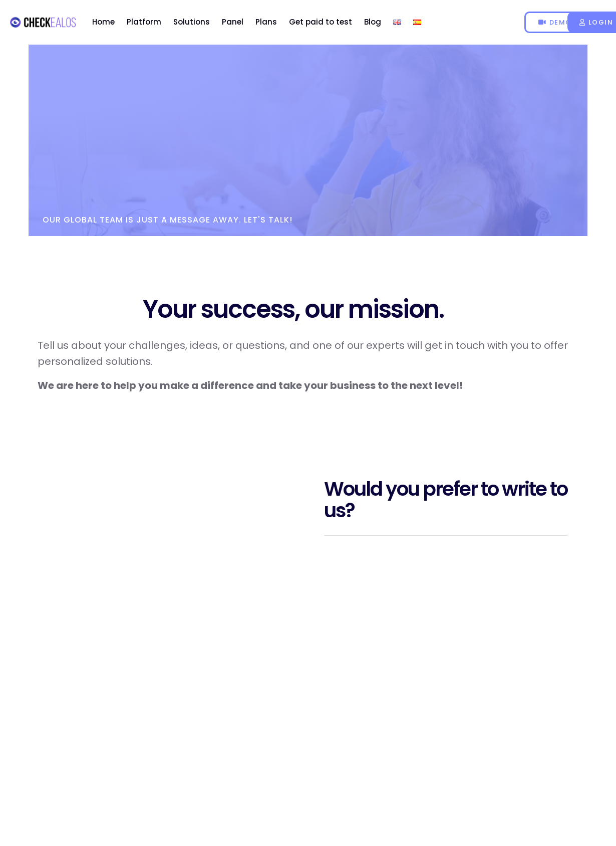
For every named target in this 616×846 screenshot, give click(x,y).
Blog (373, 22)
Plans (266, 22)
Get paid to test (321, 22)
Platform (144, 22)
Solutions (192, 22)
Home (103, 22)
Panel (233, 22)
